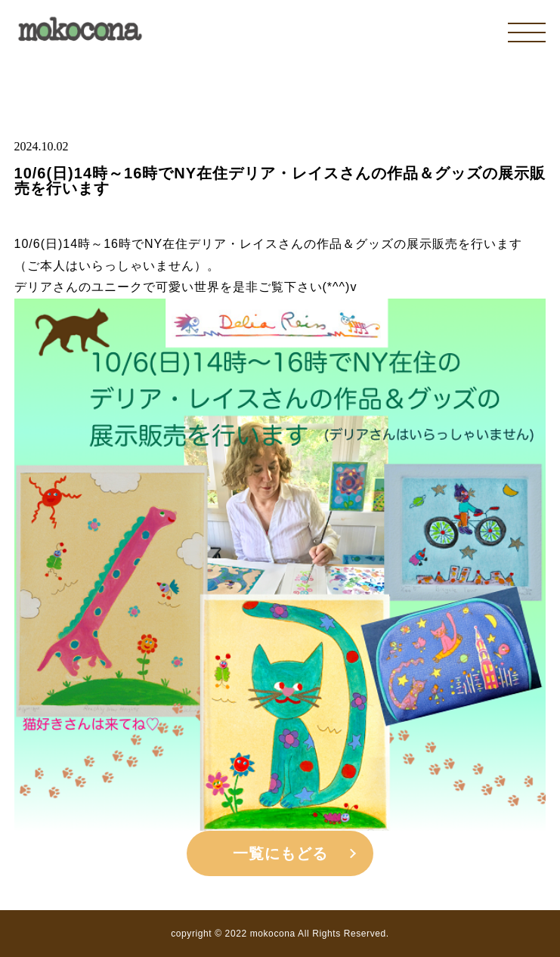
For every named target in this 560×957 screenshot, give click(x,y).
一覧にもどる (280, 853)
